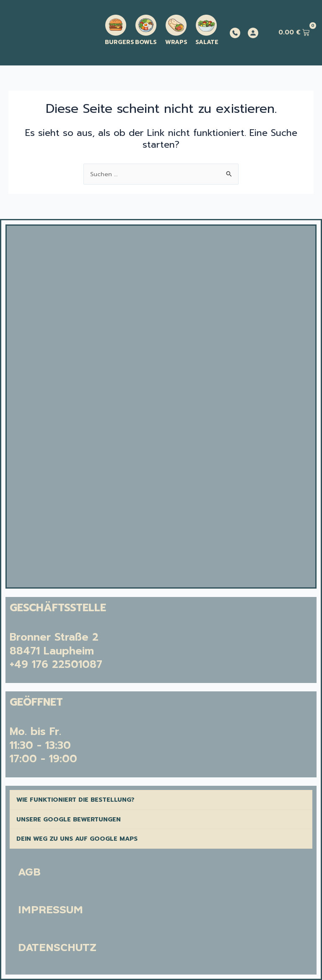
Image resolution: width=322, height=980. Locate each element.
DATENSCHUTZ (57, 947)
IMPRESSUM (51, 910)
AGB (29, 872)
